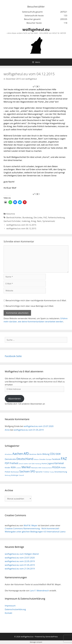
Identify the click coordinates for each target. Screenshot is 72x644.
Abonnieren (14, 399)
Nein (39, 221)
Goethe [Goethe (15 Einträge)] (26, 464)
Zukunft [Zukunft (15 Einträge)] (21, 475)
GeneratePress (52, 637)
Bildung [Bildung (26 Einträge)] (46, 454)
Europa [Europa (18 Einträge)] (49, 459)
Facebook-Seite (13, 356)
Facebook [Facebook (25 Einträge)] (56, 459)
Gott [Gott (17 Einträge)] (33, 464)
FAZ (45, 217)
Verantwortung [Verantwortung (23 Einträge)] (61, 472)
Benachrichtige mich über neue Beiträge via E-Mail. (30, 306)
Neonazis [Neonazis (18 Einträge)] (34, 468)
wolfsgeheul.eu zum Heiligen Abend (22, 554)
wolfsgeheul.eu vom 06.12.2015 (21, 228)
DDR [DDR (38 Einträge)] (58, 454)
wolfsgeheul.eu (36, 29)
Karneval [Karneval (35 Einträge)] (59, 463)
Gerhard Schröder (12, 221)
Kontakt (9, 613)
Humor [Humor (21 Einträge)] (44, 463)
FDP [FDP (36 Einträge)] (7, 463)
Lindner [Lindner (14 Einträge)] (19, 468)
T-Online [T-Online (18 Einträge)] (46, 472)
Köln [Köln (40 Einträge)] (13, 467)
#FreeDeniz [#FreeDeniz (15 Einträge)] (8, 454)
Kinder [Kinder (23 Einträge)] (8, 467)
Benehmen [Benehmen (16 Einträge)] (33, 454)
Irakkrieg (26, 221)
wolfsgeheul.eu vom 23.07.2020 (39, 426)
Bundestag (27, 217)
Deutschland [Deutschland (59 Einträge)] (25, 459)
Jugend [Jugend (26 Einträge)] (51, 463)
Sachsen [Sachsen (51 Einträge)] (24, 471)
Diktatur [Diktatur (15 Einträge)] (36, 459)
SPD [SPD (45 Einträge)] (33, 471)
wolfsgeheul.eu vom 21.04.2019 (20, 569)
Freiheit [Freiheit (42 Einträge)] (14, 463)
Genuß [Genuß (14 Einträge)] (21, 464)
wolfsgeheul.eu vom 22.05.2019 (20, 561)
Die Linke (38, 217)
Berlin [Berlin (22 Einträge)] (40, 454)
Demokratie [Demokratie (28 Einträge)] (10, 459)
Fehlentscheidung (56, 217)
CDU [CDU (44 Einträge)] (52, 454)
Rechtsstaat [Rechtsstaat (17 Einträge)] (15, 472)
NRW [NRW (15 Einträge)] (40, 468)
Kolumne (11, 214)
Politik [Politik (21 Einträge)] (63, 468)
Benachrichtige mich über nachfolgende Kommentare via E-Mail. (36, 300)
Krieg (33, 221)
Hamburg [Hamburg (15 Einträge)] (38, 464)
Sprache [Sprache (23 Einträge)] (39, 472)
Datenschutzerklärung (15, 609)
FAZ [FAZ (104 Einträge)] (64, 459)
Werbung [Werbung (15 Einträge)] (8, 475)
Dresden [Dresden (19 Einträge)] (42, 459)
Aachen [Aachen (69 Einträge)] (18, 454)
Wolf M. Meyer (30, 525)
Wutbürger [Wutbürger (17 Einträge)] (15, 475)
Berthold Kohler (14, 217)
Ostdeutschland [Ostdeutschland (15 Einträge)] (47, 468)
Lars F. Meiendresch (39, 591)
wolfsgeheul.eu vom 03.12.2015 (21, 225)
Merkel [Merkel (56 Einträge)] (26, 467)
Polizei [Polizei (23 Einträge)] (7, 472)
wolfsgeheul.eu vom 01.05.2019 (29, 430)
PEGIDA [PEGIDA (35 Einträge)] (56, 467)
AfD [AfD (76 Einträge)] (26, 454)
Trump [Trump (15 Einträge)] (52, 472)
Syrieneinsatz (49, 221)
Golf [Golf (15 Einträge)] (30, 464)
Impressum (10, 606)
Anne (7, 430)
